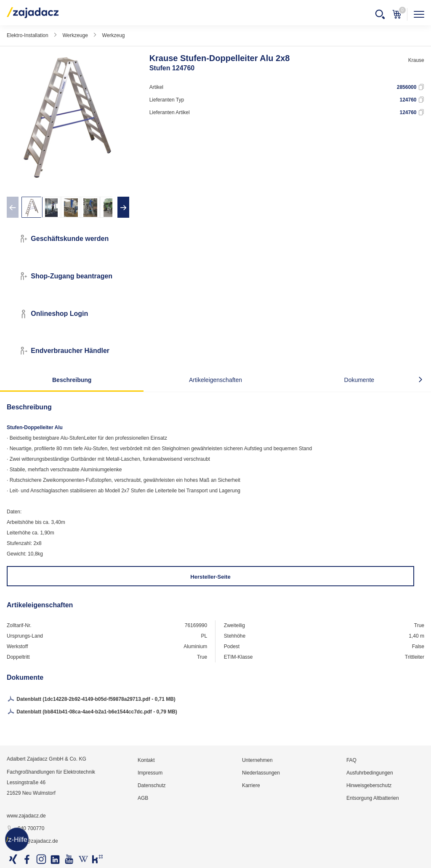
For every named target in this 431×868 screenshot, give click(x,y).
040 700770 (25, 829)
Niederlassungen (261, 773)
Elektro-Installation (28, 35)
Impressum (150, 773)
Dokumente (359, 380)
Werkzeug (114, 35)
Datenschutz (152, 785)
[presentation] (13, 207)
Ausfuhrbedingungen (370, 773)
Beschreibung (72, 380)
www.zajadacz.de (26, 816)
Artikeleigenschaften (215, 380)
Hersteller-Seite (210, 577)
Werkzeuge (75, 35)
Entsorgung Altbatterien (373, 798)
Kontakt (146, 760)
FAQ (351, 760)
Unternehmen (257, 760)
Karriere (251, 785)
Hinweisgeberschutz (369, 785)
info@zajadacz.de (32, 841)
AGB (143, 798)
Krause (416, 60)
